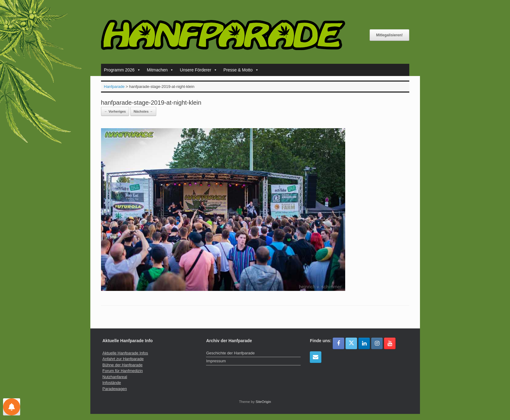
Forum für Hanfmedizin (123, 371)
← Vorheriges (115, 111)
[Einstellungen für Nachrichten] (12, 407)
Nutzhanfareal (115, 377)
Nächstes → (143, 111)
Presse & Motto (241, 70)
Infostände (112, 383)
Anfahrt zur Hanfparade (123, 359)
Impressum (216, 361)
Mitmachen (160, 70)
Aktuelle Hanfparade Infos (125, 353)
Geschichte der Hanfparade (230, 353)
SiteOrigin (263, 402)
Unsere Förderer (199, 70)
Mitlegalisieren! (389, 35)
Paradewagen (115, 389)
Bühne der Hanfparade (123, 365)
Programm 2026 (122, 70)
